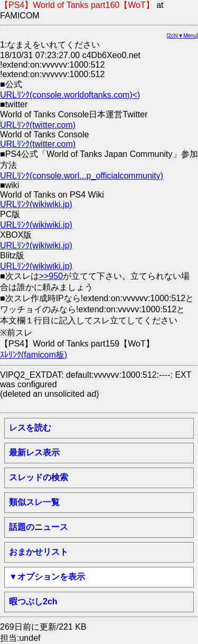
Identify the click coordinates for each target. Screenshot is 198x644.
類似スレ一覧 (34, 502)
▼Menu (187, 36)
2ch (173, 36)
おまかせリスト (39, 552)
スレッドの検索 (39, 477)
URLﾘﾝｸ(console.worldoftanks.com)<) (70, 95)
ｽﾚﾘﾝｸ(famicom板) (34, 355)
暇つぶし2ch (33, 601)
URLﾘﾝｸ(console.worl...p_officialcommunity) (82, 176)
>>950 (51, 276)
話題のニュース (39, 527)
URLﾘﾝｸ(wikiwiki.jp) (36, 204)
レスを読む (30, 428)
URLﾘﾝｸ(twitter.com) (38, 125)
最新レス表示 (34, 452)
